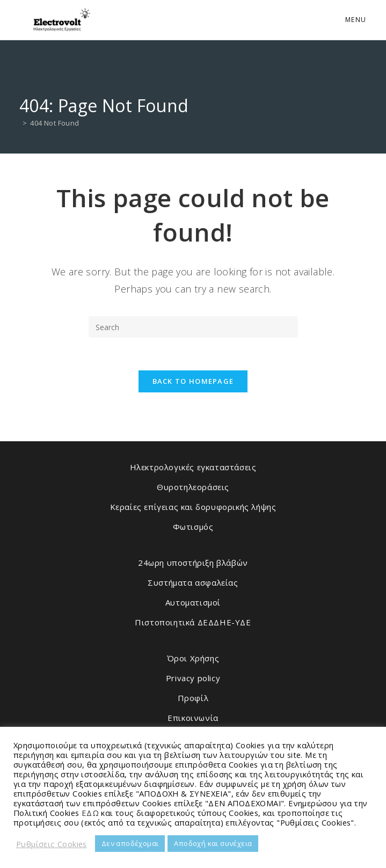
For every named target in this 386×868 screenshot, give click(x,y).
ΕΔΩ (90, 813)
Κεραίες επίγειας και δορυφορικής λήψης (193, 507)
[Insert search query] (193, 327)
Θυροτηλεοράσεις (193, 487)
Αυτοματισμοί (193, 602)
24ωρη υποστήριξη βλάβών (193, 563)
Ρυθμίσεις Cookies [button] (52, 844)
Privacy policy (193, 678)
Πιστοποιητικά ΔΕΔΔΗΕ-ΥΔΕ (193, 622)
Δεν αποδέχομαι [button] (130, 843)
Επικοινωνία (193, 718)
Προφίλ (193, 698)
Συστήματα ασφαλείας (193, 582)
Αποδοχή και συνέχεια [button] (213, 843)
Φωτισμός (193, 527)
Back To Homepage (193, 381)
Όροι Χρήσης (193, 658)
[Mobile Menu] (354, 20)
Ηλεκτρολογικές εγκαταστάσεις (193, 467)
